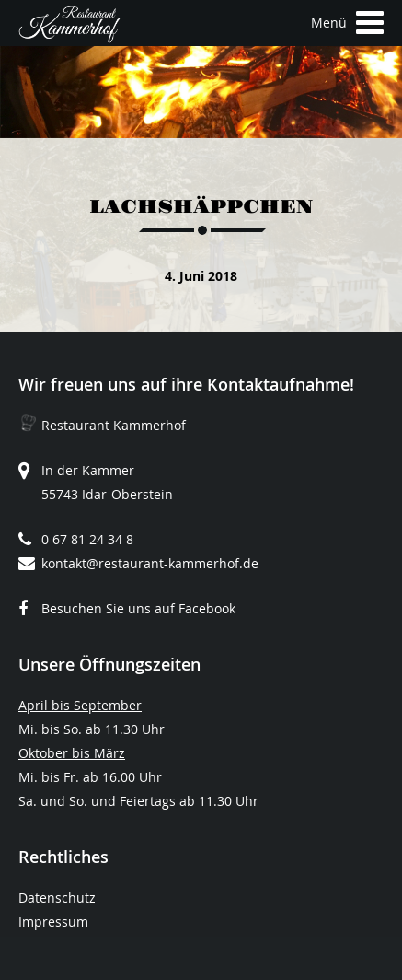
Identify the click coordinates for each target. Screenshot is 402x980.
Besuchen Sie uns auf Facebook (138, 608)
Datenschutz (57, 898)
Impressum (53, 922)
